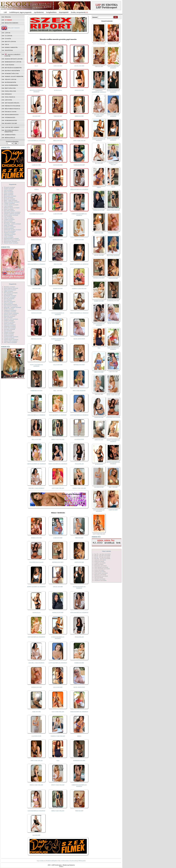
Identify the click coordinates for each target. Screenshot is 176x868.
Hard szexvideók (99, 564)
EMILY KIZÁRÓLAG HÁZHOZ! (79, 313)
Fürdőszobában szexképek (11, 215)
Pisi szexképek (8, 300)
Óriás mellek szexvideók (101, 573)
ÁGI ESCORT (37, 116)
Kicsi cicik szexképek (10, 231)
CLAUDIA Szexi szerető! (37, 214)
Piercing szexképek (9, 298)
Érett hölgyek (10, 88)
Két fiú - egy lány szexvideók (102, 555)
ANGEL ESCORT (79, 66)
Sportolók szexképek (10, 316)
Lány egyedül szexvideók (101, 567)
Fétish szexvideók (99, 561)
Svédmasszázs (10, 117)
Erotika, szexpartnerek (78, 12)
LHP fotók (8, 100)
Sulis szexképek (8, 318)
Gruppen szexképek (9, 219)
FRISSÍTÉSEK (9, 50)
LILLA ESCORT (58, 365)
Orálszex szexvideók (100, 572)
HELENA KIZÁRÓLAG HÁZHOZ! (36, 91)
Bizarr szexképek (9, 197)
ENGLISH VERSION (14, 28)
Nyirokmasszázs (11, 120)
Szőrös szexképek (9, 323)
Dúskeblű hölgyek (12, 73)
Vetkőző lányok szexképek (11, 340)
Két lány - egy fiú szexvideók (102, 558)
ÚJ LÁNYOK (8, 36)
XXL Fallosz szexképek (10, 342)
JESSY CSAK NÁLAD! (58, 785)
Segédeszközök (10, 82)
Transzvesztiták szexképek (11, 337)
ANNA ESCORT (79, 90)
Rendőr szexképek (9, 309)
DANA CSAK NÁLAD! (79, 488)
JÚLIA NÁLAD (79, 464)
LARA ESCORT (58, 214)
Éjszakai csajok (11, 112)
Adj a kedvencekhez (64, 861)
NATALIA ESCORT (79, 165)
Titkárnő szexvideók (100, 579)
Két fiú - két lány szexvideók (102, 557)
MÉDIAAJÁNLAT (10, 138)
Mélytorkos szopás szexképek (12, 240)
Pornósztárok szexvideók (101, 576)
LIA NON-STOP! (79, 439)
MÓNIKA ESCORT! (79, 365)
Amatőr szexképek (9, 189)
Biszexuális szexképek (10, 196)
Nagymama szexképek (10, 290)
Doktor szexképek (9, 209)
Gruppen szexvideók (100, 563)
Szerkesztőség (74, 861)
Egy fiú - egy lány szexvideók (102, 554)
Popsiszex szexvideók (100, 575)
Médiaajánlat (82, 861)
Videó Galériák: (107, 551)
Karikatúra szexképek (10, 227)
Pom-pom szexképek (10, 301)
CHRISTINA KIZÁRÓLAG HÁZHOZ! (79, 214)
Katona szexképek (9, 228)
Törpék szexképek (9, 334)
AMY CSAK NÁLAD (79, 141)
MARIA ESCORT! (58, 240)
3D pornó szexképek (9, 187)
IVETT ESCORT (79, 240)
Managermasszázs (12, 115)
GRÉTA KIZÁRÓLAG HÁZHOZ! (37, 464)
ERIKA (37, 189)
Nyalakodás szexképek (10, 296)
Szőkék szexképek (9, 320)
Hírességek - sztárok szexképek (12, 224)
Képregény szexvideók (101, 566)
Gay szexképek (8, 216)
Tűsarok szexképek (9, 338)
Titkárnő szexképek (9, 332)
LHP (5, 12)
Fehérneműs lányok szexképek (12, 212)
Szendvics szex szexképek (11, 319)
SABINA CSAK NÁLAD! (79, 288)
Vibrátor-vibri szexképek (11, 341)
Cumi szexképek (8, 206)
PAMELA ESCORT (37, 240)
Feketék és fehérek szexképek (12, 214)
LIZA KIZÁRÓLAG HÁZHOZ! (36, 141)
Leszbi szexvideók (99, 570)
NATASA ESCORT (36, 313)
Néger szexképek (8, 291)
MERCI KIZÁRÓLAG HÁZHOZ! (58, 464)
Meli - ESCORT (58, 391)
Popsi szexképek (8, 303)
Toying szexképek (9, 335)
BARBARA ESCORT (36, 391)
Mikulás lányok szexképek (11, 243)
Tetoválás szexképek (9, 329)
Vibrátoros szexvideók (100, 580)
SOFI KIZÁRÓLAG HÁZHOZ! (58, 415)
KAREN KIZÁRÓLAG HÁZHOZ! (58, 340)
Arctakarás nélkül (12, 103)
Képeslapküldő (64, 12)
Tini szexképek (8, 331)
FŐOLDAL (8, 17)
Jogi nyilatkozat (41, 861)
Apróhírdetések (39, 12)
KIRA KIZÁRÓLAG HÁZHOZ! (36, 415)
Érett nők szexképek (9, 211)
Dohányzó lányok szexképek (12, 208)
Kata (58, 189)
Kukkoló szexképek (9, 233)
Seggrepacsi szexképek (10, 310)
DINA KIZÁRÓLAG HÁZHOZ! (36, 264)
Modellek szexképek (9, 287)
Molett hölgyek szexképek (11, 288)
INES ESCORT (58, 264)
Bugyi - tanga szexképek (11, 200)
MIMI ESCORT (79, 116)
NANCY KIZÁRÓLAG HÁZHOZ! (37, 365)
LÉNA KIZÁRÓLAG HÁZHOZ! (79, 189)
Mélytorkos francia (12, 109)
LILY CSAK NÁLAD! (58, 488)
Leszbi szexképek (9, 237)
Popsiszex (8, 94)
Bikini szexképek (9, 194)
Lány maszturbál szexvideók (102, 569)
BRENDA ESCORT (36, 339)
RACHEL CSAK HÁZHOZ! (36, 488)
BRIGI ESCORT (58, 141)
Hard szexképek (8, 221)
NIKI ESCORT (36, 288)
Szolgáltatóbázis (51, 12)
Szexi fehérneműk (11, 85)
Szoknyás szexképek (9, 322)
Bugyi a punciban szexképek (12, 202)
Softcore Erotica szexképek (11, 313)
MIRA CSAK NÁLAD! (58, 439)
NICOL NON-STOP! (79, 339)
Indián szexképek (9, 225)
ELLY (36, 66)
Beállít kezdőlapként (52, 861)
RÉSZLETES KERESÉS (11, 23)
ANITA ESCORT (58, 165)
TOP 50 (7, 44)
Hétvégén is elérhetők (13, 68)
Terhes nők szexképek (10, 328)
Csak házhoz (9, 65)
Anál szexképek (8, 190)
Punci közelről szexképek (11, 306)
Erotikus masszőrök (12, 71)
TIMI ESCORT (58, 116)
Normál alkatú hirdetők (14, 76)
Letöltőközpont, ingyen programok (20, 12)
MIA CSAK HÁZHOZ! (79, 391)
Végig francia (10, 97)
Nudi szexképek (8, 294)
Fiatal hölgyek (10, 91)
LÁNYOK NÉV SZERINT (12, 127)
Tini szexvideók (99, 577)
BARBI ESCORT (58, 288)
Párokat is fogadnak (12, 106)
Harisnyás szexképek (10, 222)
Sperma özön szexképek (10, 315)
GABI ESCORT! (36, 165)
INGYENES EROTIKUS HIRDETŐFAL (11, 131)
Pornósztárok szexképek (10, 304)
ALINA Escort (58, 90)
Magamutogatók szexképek (11, 238)
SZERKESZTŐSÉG (10, 135)
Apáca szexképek (9, 192)
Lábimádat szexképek (10, 234)
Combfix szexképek (9, 203)
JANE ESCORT (58, 66)
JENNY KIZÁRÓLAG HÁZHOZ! (79, 264)
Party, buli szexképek (10, 297)
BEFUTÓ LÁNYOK (10, 42)
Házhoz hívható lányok (14, 59)
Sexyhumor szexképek (10, 312)
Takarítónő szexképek (10, 325)
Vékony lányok (10, 79)
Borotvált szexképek (9, 199)
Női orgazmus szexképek (11, 293)
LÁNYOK (7, 33)
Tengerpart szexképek (10, 326)
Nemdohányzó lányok (13, 62)
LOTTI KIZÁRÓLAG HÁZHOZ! (79, 415)
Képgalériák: (13, 184)
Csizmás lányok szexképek (11, 205)
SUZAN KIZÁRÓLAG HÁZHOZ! (58, 314)
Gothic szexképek (9, 218)
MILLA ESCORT (36, 439)
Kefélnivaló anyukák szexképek (13, 230)
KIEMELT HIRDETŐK (11, 47)
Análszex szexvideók (100, 560)
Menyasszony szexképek (11, 241)
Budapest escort (11, 123)
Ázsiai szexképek (9, 193)
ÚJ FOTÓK (8, 39)
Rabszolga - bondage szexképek (13, 307)
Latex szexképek (8, 235)
